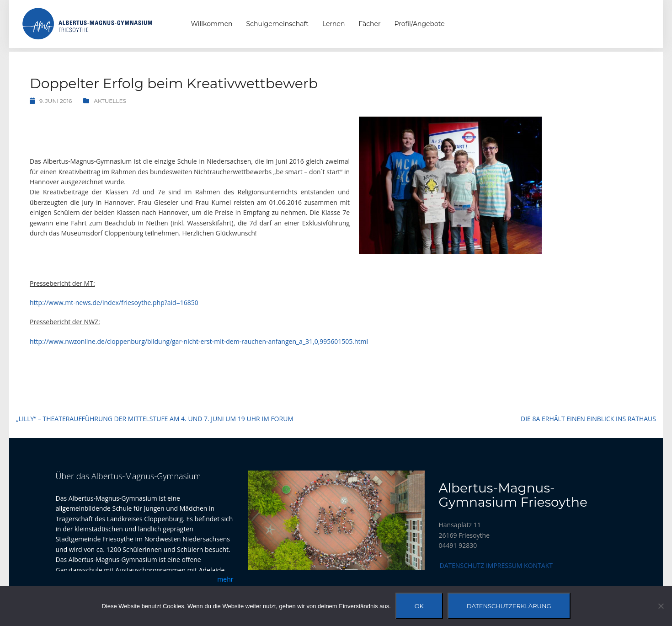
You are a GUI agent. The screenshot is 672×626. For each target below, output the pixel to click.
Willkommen (212, 24)
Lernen (333, 24)
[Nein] (661, 606)
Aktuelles (110, 101)
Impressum (504, 565)
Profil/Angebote (420, 24)
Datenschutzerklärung (509, 606)
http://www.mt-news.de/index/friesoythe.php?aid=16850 (114, 302)
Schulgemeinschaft (277, 24)
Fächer (369, 24)
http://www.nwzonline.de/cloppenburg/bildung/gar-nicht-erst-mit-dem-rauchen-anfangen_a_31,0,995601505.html (199, 341)
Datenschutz (462, 565)
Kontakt (538, 565)
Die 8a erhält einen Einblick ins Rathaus (588, 419)
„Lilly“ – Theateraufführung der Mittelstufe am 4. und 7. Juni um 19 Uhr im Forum (155, 419)
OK (419, 606)
